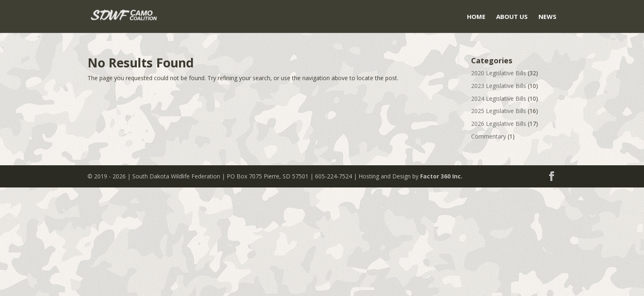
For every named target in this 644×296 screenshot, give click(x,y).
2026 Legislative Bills (499, 124)
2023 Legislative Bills (499, 86)
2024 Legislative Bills (499, 98)
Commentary (489, 136)
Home (476, 17)
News (547, 17)
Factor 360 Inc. (441, 176)
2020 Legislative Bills (499, 73)
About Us (512, 17)
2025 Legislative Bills (499, 111)
